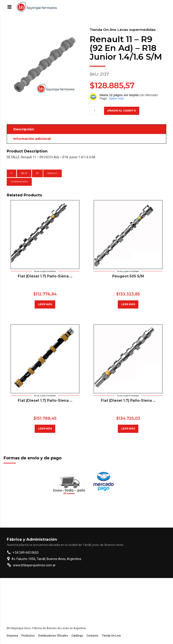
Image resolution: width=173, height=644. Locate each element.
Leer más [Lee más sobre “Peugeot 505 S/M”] (128, 304)
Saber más (116, 98)
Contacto (92, 636)
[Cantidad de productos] (96, 111)
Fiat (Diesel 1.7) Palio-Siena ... (45, 276)
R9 (37, 173)
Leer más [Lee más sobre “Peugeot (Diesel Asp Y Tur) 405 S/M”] (45, 304)
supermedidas (19, 182)
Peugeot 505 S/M (128, 276)
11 (11, 173)
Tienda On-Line (111, 636)
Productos (28, 636)
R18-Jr (24, 173)
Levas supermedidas (137, 30)
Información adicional (32, 139)
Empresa (12, 636)
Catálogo (77, 636)
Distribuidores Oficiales (53, 636)
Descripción (24, 129)
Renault (52, 173)
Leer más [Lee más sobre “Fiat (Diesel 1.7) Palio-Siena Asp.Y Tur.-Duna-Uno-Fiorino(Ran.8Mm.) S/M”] (128, 429)
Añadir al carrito (122, 111)
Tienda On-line (103, 30)
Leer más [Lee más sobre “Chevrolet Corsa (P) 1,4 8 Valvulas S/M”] (45, 429)
